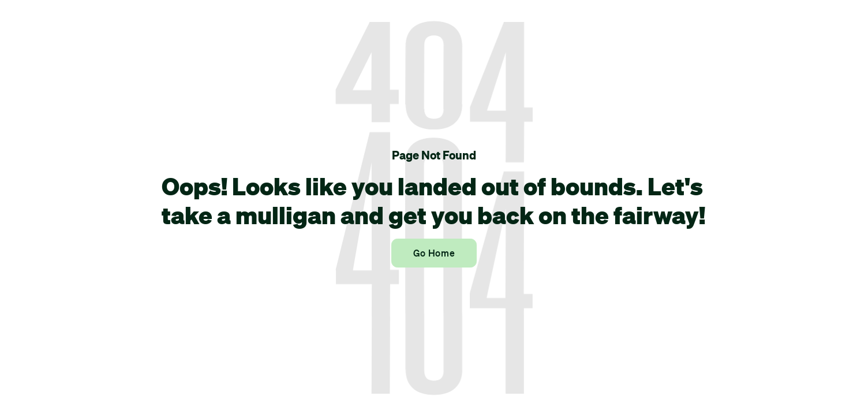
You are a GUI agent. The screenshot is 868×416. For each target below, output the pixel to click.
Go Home (434, 253)
